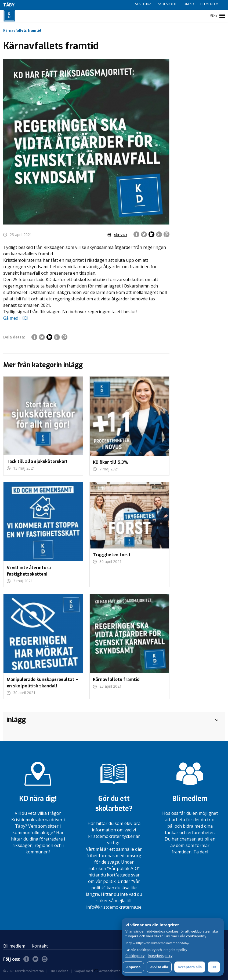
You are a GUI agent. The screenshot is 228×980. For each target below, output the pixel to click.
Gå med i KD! (16, 318)
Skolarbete (167, 4)
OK (214, 967)
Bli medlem (209, 4)
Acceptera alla (190, 967)
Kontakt (40, 946)
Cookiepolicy (135, 956)
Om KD (189, 4)
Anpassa (133, 967)
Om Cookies (59, 971)
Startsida (143, 4)
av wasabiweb (107, 971)
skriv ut (117, 235)
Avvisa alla (159, 967)
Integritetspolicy (160, 956)
